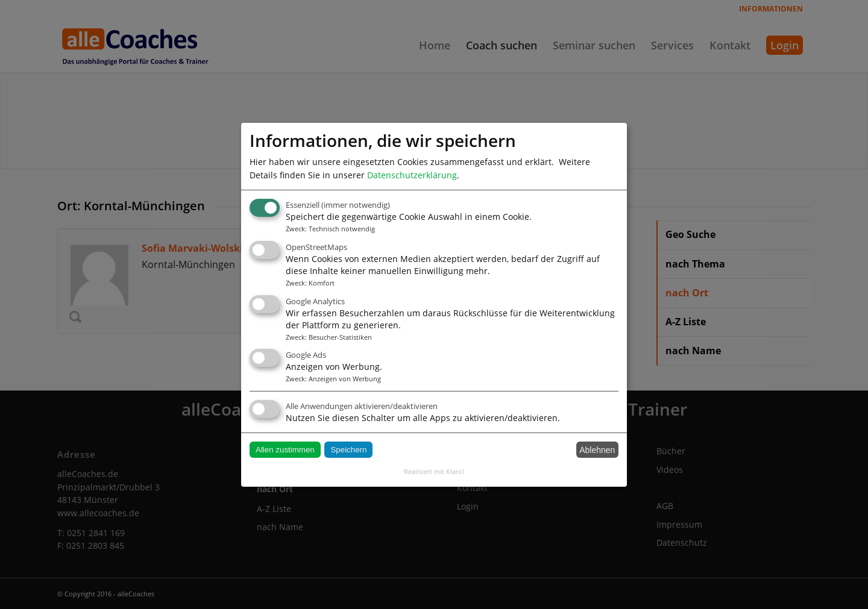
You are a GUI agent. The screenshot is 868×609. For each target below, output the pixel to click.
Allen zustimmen (285, 450)
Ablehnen (597, 450)
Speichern (348, 450)
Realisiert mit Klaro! (434, 471)
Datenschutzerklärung (412, 174)
